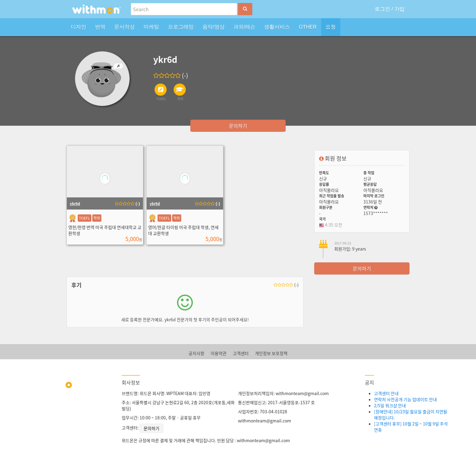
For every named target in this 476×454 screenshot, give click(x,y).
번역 (100, 27)
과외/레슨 (245, 27)
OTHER (308, 27)
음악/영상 (214, 27)
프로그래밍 (181, 27)
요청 (331, 27)
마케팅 (151, 27)
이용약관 (219, 353)
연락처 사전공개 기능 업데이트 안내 (405, 399)
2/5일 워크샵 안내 (390, 405)
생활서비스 (277, 27)
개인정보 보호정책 (271, 353)
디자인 (78, 27)
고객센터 (241, 353)
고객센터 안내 (386, 393)
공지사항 (196, 353)
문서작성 (124, 27)
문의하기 (238, 126)
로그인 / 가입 (390, 9)
